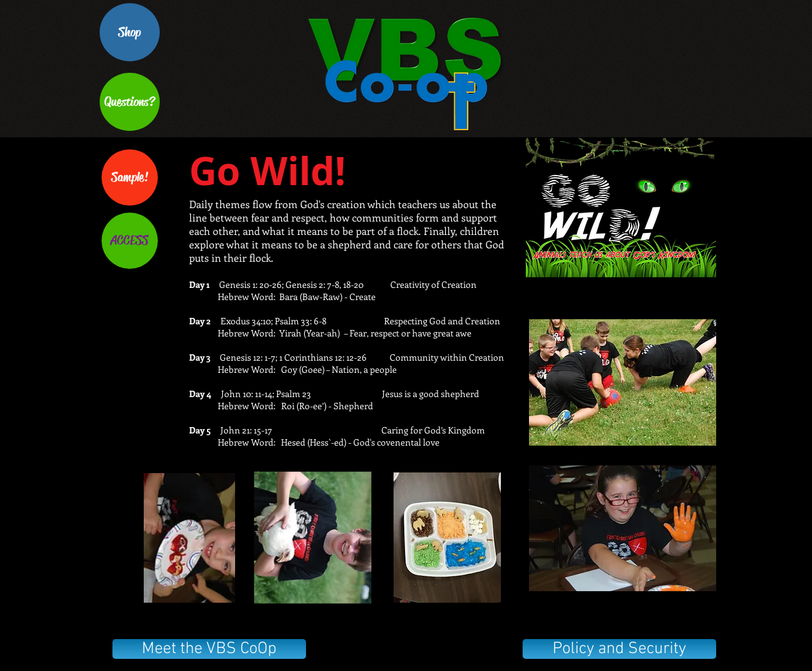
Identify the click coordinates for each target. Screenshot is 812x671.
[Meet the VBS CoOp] (209, 649)
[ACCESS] (130, 241)
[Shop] (130, 32)
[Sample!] (130, 177)
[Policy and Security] (619, 649)
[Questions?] (130, 102)
